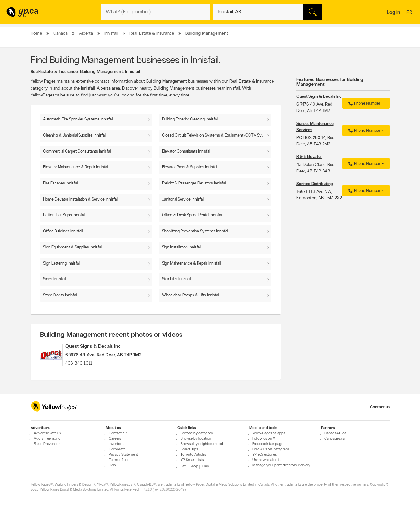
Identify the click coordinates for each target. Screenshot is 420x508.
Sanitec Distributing (315, 184)
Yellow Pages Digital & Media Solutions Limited (220, 485)
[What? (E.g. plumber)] (155, 12)
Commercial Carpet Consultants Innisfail (77, 152)
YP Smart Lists (192, 460)
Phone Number (363, 104)
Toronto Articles (193, 455)
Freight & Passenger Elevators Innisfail (194, 183)
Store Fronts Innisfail (60, 295)
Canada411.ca (335, 433)
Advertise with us (47, 433)
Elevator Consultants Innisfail (186, 152)
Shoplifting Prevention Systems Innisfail (195, 231)
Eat (183, 466)
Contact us (380, 407)
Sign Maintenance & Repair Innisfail (191, 263)
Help (112, 465)
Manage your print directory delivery (281, 465)
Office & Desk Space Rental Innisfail (192, 215)
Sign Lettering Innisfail (62, 263)
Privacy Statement (123, 455)
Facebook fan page (268, 444)
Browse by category (197, 433)
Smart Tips (189, 449)
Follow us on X (264, 439)
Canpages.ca (334, 439)
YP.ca (101, 485)
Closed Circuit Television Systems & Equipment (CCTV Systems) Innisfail (217, 135)
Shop (194, 466)
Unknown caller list (267, 460)
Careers (115, 439)
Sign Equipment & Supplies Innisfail (73, 247)
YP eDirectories (265, 455)
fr (410, 13)
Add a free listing (47, 439)
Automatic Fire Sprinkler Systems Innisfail (78, 119)
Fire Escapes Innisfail (61, 183)
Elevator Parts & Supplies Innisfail (190, 167)
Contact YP (118, 433)
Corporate (117, 449)
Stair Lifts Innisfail (176, 279)
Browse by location (196, 439)
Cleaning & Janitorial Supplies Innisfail (75, 135)
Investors (116, 444)
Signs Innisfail (54, 279)
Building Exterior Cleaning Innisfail (190, 119)
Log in (393, 13)
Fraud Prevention (47, 444)
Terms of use (119, 460)
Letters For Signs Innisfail (64, 215)
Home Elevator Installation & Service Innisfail (81, 199)
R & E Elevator (309, 157)
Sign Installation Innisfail (181, 247)
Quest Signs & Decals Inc (103, 347)
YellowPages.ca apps (269, 433)
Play (206, 466)
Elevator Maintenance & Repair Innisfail (76, 167)
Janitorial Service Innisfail (183, 199)
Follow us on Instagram (271, 449)
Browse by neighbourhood (202, 444)
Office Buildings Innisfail (63, 231)
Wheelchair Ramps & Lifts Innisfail (191, 295)
